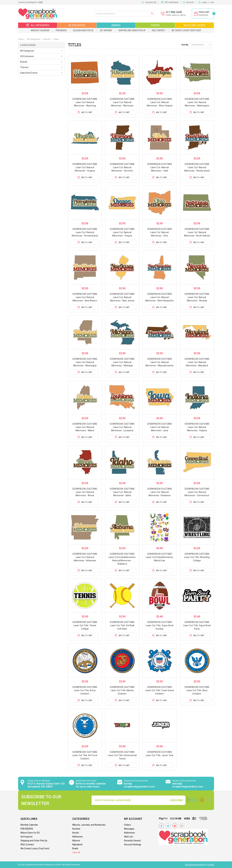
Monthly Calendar (40, 30)
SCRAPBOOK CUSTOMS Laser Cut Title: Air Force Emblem (85, 755)
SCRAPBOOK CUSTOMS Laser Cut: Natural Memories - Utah (160, 167)
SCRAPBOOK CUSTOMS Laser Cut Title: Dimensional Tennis (122, 755)
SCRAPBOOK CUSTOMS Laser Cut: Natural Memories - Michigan (122, 362)
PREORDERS (61, 30)
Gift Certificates (171, 2)
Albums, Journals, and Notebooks (89, 825)
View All (76, 852)
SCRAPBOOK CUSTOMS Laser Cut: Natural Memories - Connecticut (197, 492)
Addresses (129, 833)
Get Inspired (106, 30)
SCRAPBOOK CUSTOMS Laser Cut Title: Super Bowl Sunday (160, 625)
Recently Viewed (132, 841)
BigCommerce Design (195, 865)
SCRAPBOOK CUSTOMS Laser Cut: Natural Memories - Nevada (197, 297)
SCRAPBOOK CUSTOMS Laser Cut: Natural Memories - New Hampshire (160, 297)
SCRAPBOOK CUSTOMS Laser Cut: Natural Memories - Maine (85, 427)
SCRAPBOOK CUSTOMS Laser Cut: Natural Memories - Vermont (122, 167)
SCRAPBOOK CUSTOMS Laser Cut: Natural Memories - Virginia (85, 167)
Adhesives (77, 837)
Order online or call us (174, 15)
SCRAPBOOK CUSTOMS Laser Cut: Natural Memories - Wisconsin (122, 102)
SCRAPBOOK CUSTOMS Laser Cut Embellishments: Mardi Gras (160, 557)
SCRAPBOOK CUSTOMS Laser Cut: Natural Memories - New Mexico (85, 297)
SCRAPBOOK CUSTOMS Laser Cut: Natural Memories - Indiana (197, 427)
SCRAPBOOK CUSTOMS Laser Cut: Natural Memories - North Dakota (197, 232)
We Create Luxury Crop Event (186, 30)
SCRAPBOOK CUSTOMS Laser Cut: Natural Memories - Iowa (160, 427)
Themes (155, 25)
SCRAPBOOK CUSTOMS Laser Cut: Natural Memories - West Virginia (160, 102)
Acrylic (76, 833)
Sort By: (185, 45)
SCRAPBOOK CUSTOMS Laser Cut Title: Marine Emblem (122, 690)
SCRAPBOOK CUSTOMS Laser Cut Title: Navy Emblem (197, 690)
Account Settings (133, 845)
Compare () (149, 2)
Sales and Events (194, 25)
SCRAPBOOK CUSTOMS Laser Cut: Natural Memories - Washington (197, 102)
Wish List (128, 837)
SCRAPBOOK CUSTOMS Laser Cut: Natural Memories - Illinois (85, 492)
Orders (127, 825)
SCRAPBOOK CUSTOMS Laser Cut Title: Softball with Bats (122, 625)
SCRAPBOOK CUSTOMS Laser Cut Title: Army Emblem (85, 690)
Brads (75, 848)
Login (204, 2)
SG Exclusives (77, 25)
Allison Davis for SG (83, 30)
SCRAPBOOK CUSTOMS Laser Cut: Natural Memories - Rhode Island (197, 167)
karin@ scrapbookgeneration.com (139, 785)
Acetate (76, 829)
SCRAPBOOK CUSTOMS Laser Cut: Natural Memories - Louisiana (122, 427)
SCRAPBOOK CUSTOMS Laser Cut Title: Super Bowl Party (197, 625)
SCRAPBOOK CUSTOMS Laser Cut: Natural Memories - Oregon (122, 232)
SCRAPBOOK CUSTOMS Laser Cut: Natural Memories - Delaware (160, 492)
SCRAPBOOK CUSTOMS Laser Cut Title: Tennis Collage (85, 625)
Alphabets (77, 845)
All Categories (38, 25)
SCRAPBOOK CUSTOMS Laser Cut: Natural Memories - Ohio (160, 232)
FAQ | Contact (159, 30)
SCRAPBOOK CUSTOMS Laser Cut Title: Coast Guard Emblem (160, 690)
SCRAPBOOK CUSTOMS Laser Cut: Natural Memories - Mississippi (85, 362)
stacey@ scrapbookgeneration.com (188, 785)
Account (190, 2)
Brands (116, 25)
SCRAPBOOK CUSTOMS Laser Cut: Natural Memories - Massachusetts (160, 362)
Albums (76, 841)
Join (212, 2)
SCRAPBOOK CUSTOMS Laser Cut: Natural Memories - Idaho (122, 492)
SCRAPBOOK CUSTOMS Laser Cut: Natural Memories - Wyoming (85, 102)
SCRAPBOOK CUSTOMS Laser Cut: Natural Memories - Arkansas (85, 557)
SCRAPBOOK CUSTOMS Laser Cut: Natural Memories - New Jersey (122, 297)
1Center (211, 865)
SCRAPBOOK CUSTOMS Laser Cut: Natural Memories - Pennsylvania (85, 232)
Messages (129, 829)
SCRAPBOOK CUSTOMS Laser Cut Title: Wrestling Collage (197, 557)
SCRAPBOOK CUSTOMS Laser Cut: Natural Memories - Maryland (197, 362)
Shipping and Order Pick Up (132, 30)
